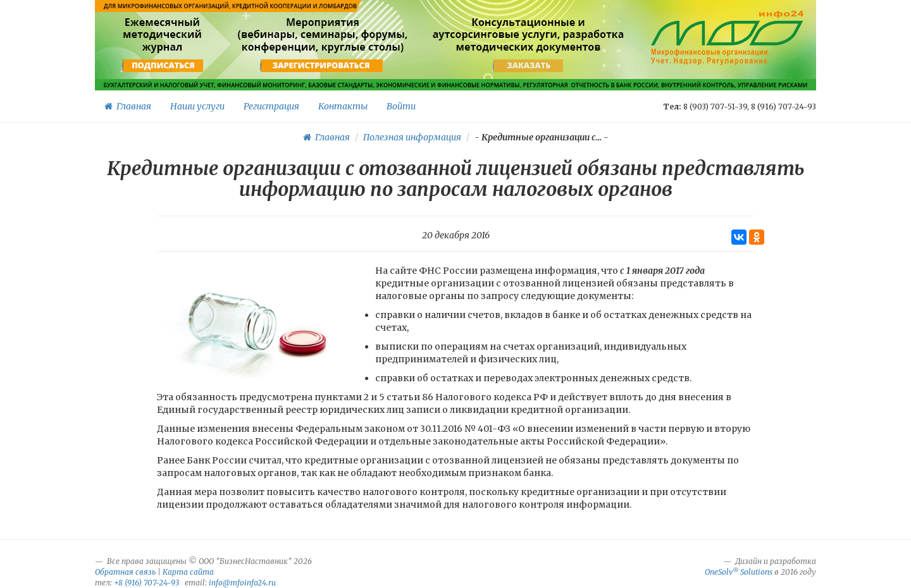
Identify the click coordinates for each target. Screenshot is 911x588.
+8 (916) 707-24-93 (146, 583)
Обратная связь (125, 572)
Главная (128, 106)
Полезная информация (412, 137)
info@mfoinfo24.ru (242, 583)
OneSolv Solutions (739, 572)
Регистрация (271, 106)
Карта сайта (188, 572)
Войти (401, 106)
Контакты (343, 106)
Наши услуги (197, 106)
